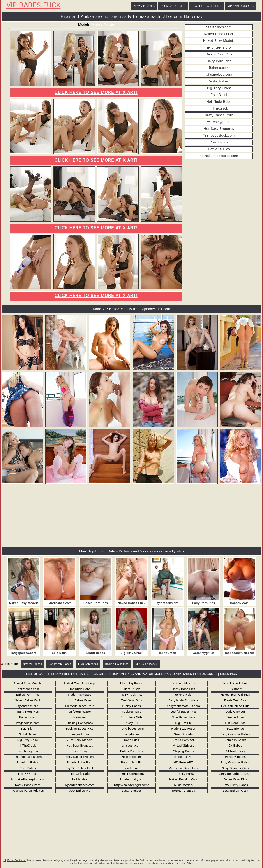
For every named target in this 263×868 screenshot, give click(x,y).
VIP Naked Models (241, 6)
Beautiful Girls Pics (206, 6)
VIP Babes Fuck (33, 6)
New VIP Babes (144, 6)
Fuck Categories (173, 6)
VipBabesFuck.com (15, 860)
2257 (189, 863)
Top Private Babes (60, 664)
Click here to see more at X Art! (96, 93)
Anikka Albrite (103, 24)
